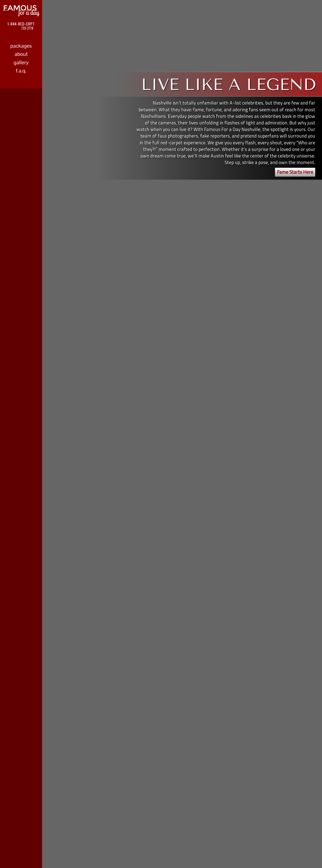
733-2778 (27, 28)
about (21, 54)
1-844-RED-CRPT (21, 24)
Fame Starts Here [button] (295, 172)
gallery (21, 62)
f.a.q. (21, 71)
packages (21, 46)
